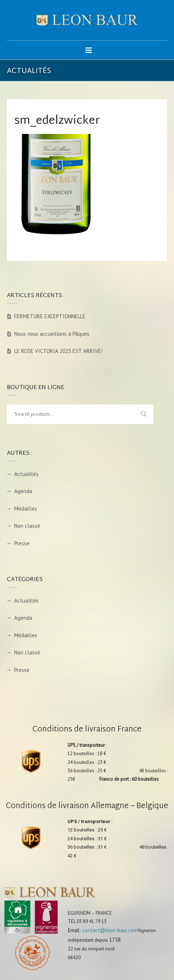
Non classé (27, 526)
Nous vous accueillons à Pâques (52, 334)
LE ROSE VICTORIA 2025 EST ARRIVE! (58, 351)
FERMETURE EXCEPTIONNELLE (50, 316)
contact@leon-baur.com (110, 930)
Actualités (26, 474)
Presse (22, 543)
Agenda (23, 491)
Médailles (26, 509)
